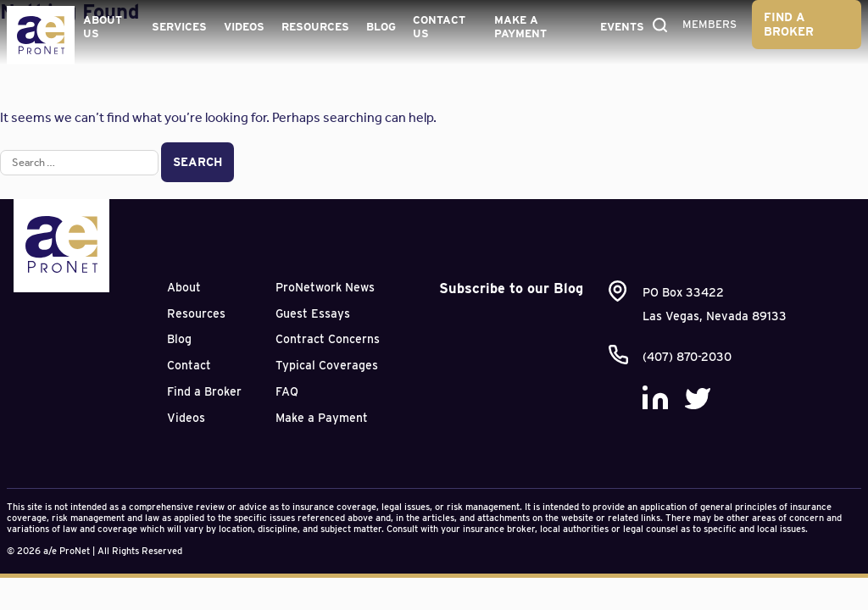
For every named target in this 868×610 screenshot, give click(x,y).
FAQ (287, 391)
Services (179, 27)
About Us (103, 27)
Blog (381, 27)
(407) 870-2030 (687, 357)
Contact (189, 365)
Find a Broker (789, 24)
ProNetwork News (325, 287)
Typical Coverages (327, 365)
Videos (244, 27)
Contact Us (439, 27)
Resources (315, 27)
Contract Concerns (328, 339)
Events (622, 27)
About (184, 287)
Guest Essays (313, 313)
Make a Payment (520, 27)
